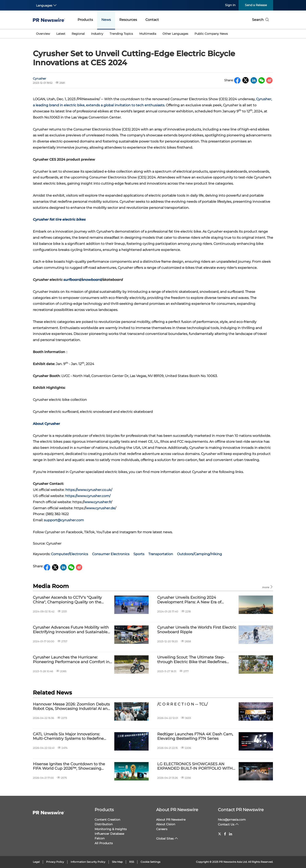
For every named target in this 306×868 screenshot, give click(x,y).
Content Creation (107, 820)
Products (85, 20)
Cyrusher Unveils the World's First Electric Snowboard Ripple (197, 630)
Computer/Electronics (70, 554)
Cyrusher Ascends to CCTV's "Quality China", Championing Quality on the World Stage (67, 600)
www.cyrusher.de (101, 508)
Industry (97, 34)
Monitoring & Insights (111, 829)
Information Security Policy (88, 862)
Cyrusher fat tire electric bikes (59, 219)
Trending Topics (121, 34)
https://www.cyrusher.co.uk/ (89, 490)
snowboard (92, 280)
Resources (128, 20)
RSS (132, 862)
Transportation (161, 554)
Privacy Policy (55, 862)
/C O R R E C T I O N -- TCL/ (182, 704)
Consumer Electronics (111, 554)
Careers (162, 829)
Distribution (104, 824)
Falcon (100, 838)
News (106, 20)
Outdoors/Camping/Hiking (199, 554)
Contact (152, 20)
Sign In (230, 5)
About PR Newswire (177, 810)
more (268, 587)
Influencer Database (109, 834)
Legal (36, 862)
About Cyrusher (46, 424)
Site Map (117, 862)
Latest (61, 34)
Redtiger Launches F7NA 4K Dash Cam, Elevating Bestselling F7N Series (195, 737)
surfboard (72, 280)
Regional (78, 34)
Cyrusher (40, 79)
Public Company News (211, 34)
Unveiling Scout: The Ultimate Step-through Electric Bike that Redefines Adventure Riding (192, 660)
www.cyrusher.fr (98, 502)
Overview (43, 34)
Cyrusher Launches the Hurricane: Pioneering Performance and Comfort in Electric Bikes (71, 660)
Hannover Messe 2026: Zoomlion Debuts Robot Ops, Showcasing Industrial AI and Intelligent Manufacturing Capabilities (71, 707)
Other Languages (175, 34)
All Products (104, 843)
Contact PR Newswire (241, 810)
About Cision (166, 824)
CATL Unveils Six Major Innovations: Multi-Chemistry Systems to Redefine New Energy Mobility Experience (68, 737)
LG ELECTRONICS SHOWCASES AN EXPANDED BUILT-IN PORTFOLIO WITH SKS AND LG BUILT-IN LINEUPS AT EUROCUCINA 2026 (195, 766)
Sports (139, 554)
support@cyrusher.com (64, 520)
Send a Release (256, 5)
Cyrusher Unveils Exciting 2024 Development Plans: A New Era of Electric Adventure (189, 600)
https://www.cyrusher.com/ (88, 496)
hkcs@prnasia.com (232, 820)
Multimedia (148, 34)
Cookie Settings (150, 862)
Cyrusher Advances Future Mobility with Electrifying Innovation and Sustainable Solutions (71, 630)
